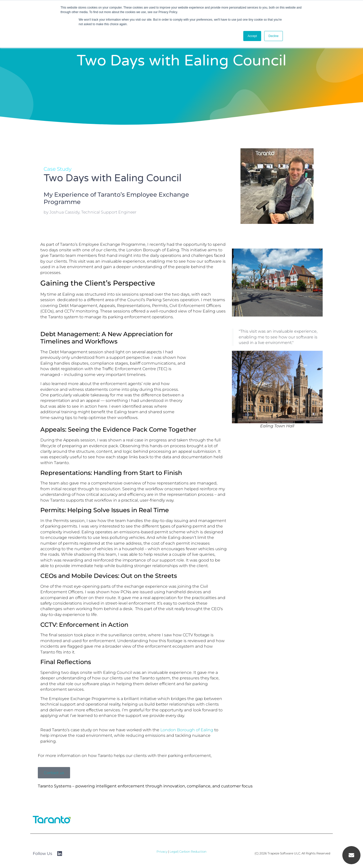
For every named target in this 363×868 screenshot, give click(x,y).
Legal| (174, 852)
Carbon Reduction (193, 852)
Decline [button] (274, 36)
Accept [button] (252, 36)
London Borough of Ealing (186, 730)
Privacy (162, 852)
